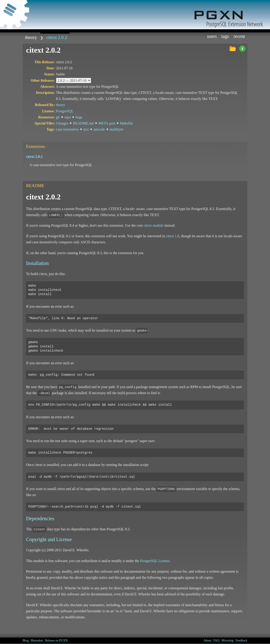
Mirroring (228, 641)
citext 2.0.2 (57, 37)
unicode (99, 129)
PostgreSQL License (155, 561)
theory (31, 37)
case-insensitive (67, 129)
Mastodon (37, 641)
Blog (26, 641)
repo (68, 117)
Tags (225, 36)
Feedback (241, 641)
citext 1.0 (173, 236)
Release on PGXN (56, 641)
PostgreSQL (65, 111)
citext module (154, 225)
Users (212, 36)
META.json (107, 123)
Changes (62, 123)
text (86, 129)
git (58, 117)
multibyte (116, 129)
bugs (79, 117)
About (207, 641)
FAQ (216, 641)
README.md (83, 123)
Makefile (126, 123)
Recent (239, 36)
